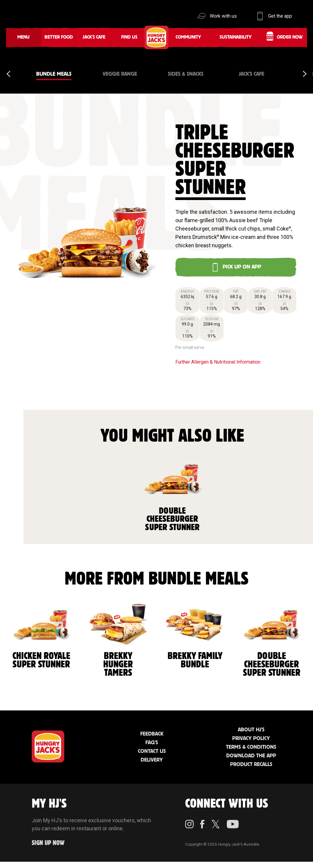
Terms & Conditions (251, 747)
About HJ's (251, 730)
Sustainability (236, 37)
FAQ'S (152, 743)
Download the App (251, 756)
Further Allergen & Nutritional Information (218, 362)
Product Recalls (251, 765)
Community (188, 37)
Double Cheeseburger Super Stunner (173, 494)
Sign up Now (48, 843)
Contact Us (152, 751)
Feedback (152, 734)
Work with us (223, 16)
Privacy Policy (251, 739)
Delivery (152, 760)
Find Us (129, 37)
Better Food (59, 37)
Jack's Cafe (94, 37)
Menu (23, 37)
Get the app (280, 16)
